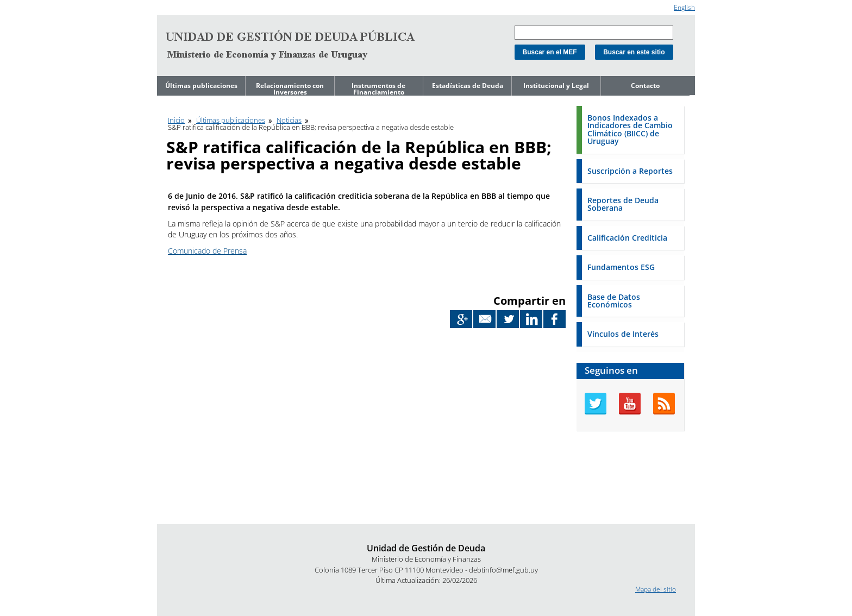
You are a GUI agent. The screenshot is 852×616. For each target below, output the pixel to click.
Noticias (289, 120)
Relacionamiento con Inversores (290, 89)
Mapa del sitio (656, 589)
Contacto (645, 86)
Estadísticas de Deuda (468, 86)
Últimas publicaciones (201, 86)
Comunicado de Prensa (207, 251)
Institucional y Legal (556, 86)
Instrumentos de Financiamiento (378, 89)
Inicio (176, 120)
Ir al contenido (178, 5)
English (684, 7)
